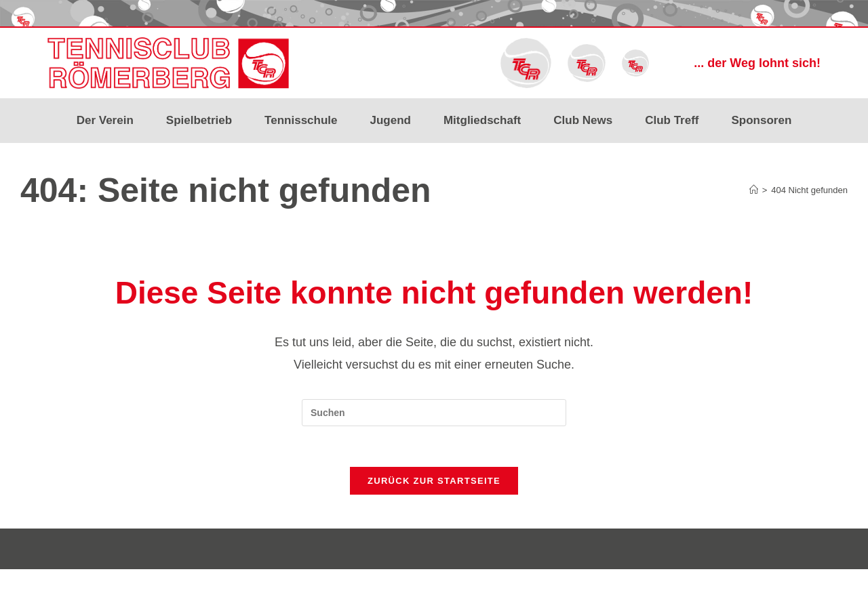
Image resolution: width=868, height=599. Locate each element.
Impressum (729, 583)
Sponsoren (762, 120)
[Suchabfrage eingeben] (434, 413)
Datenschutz (784, 583)
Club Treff (672, 120)
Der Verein (105, 120)
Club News (583, 120)
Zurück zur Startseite (434, 481)
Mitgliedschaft (482, 120)
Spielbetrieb (199, 120)
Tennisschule (301, 120)
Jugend (391, 120)
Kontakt (832, 583)
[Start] (754, 190)
